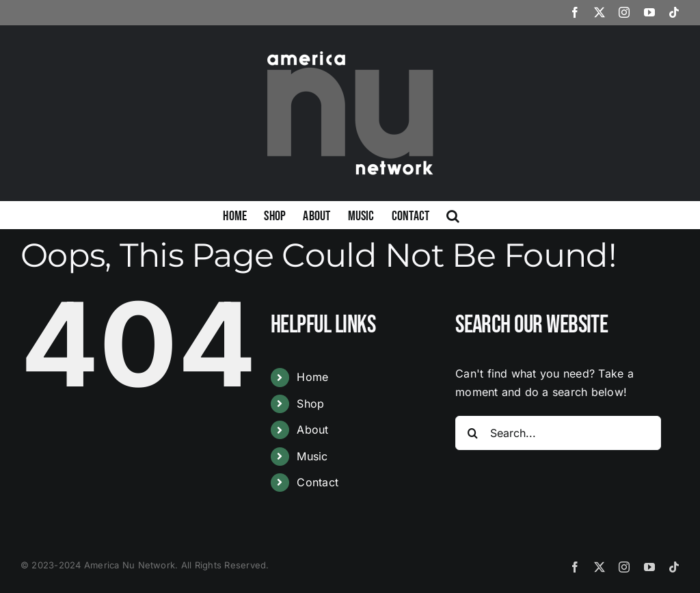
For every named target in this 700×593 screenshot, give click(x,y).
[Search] (472, 433)
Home (312, 377)
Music (312, 456)
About (312, 430)
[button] (453, 215)
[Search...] (558, 433)
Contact (318, 482)
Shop (310, 404)
